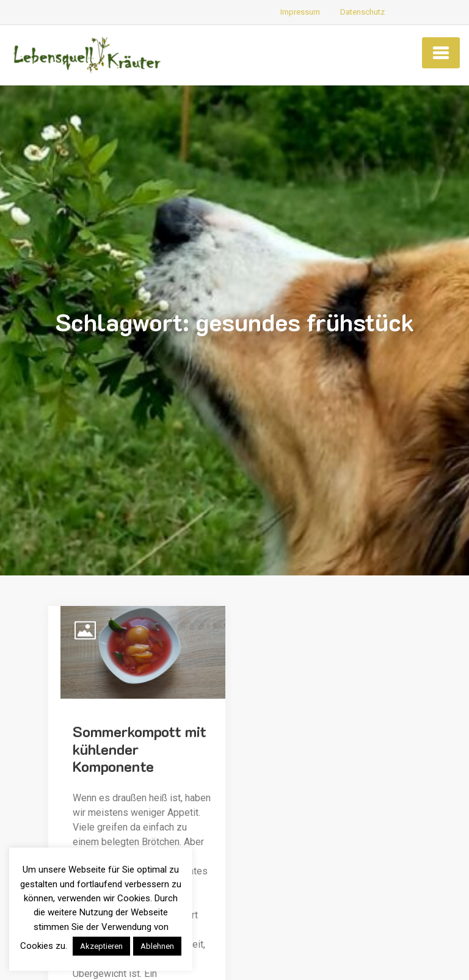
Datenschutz (362, 12)
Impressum (300, 12)
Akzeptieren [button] (101, 946)
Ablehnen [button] (157, 946)
